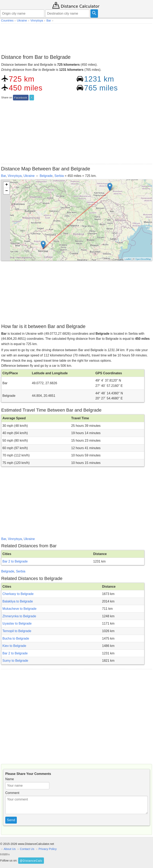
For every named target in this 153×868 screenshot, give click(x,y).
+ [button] (7, 185)
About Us (10, 849)
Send (11, 820)
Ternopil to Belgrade (17, 631)
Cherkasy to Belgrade (18, 594)
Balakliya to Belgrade (18, 601)
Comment (12, 793)
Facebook (21, 98)
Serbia (59, 176)
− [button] (7, 191)
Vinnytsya (15, 176)
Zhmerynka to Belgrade (19, 616)
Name (10, 779)
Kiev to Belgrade (14, 646)
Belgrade (46, 176)
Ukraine (29, 176)
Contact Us (27, 849)
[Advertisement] (76, 38)
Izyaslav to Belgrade (17, 623)
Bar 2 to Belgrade (15, 561)
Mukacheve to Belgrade (19, 609)
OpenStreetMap (143, 259)
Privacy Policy (48, 849)
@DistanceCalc (31, 861)
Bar (3, 176)
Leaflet (128, 259)
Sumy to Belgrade (15, 661)
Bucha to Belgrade (16, 638)
